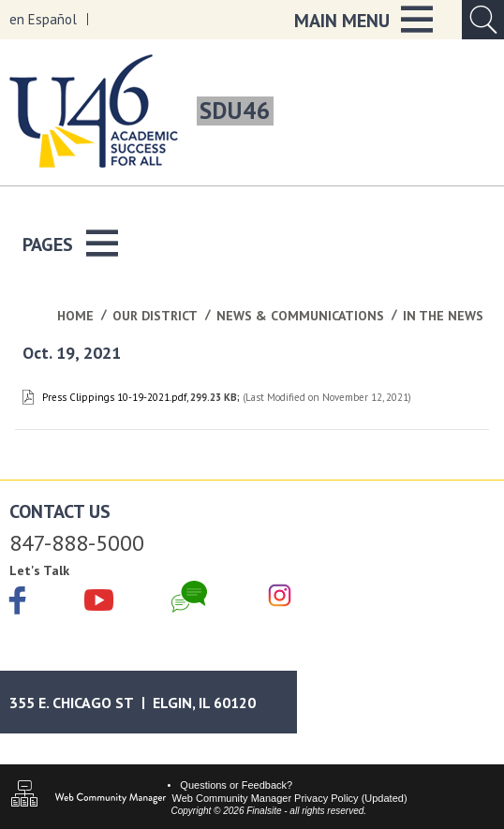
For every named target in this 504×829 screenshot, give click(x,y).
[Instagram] (280, 597)
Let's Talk (39, 570)
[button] (363, 20)
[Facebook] (18, 602)
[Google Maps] (148, 702)
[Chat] (189, 597)
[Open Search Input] (483, 20)
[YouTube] (99, 597)
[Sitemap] (24, 796)
